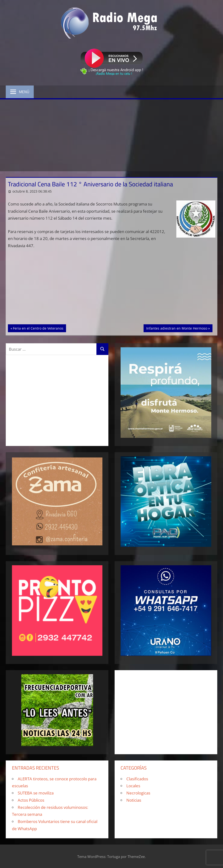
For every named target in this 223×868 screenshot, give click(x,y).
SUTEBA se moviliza (36, 793)
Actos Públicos (31, 800)
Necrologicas (138, 793)
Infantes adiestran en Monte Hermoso (177, 328)
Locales (133, 786)
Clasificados (137, 779)
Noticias (134, 800)
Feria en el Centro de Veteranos (38, 328)
